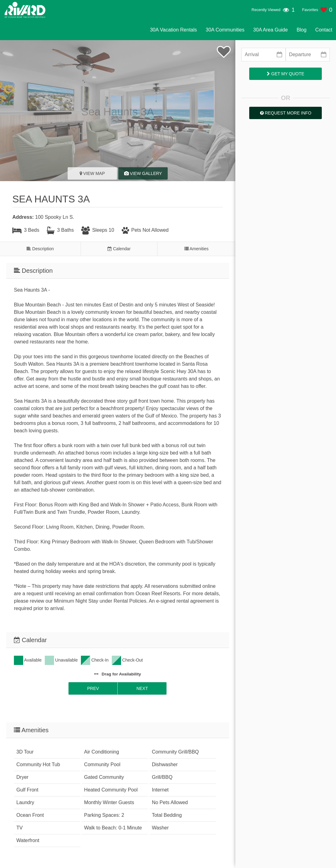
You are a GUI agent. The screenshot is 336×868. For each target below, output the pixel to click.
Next (142, 688)
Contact (324, 30)
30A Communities (225, 30)
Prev (93, 688)
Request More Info (286, 113)
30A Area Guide (271, 30)
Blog (301, 30)
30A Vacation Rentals (174, 30)
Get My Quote (286, 74)
